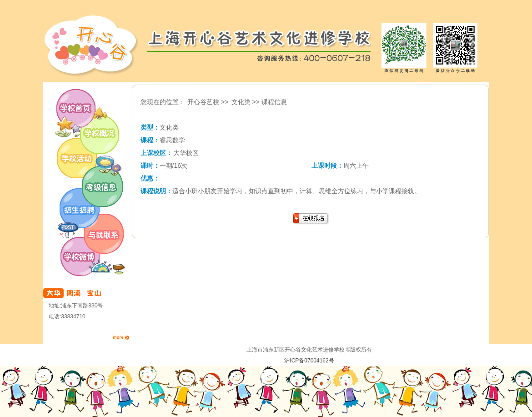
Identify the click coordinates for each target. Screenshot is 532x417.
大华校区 (186, 153)
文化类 (241, 102)
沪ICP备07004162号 (309, 361)
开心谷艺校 (266, 45)
